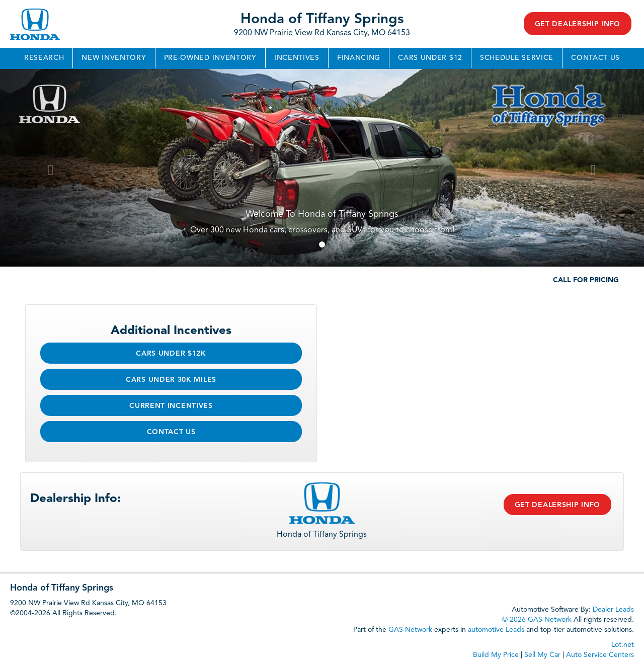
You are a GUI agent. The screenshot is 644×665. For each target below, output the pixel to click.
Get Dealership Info (578, 24)
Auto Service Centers (600, 655)
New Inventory (114, 58)
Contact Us (595, 58)
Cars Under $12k (171, 354)
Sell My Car (542, 655)
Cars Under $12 (430, 58)
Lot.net (623, 645)
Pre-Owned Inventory (210, 58)
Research (44, 58)
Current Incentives (171, 406)
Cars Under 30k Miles (171, 380)
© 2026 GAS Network (537, 620)
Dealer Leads (613, 610)
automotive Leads (496, 630)
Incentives (297, 58)
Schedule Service (517, 58)
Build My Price (496, 655)
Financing (359, 58)
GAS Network (410, 630)
